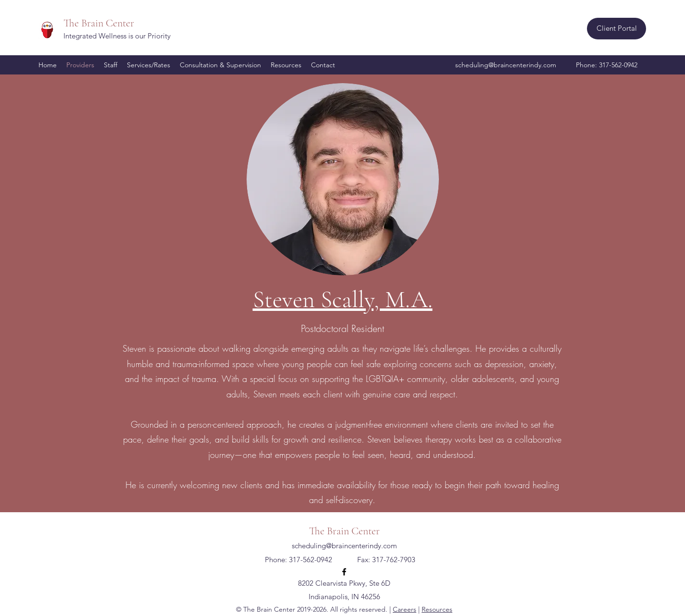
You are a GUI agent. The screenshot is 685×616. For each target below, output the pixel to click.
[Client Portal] (616, 29)
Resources (437, 609)
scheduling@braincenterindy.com (506, 65)
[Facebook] (344, 572)
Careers (405, 609)
